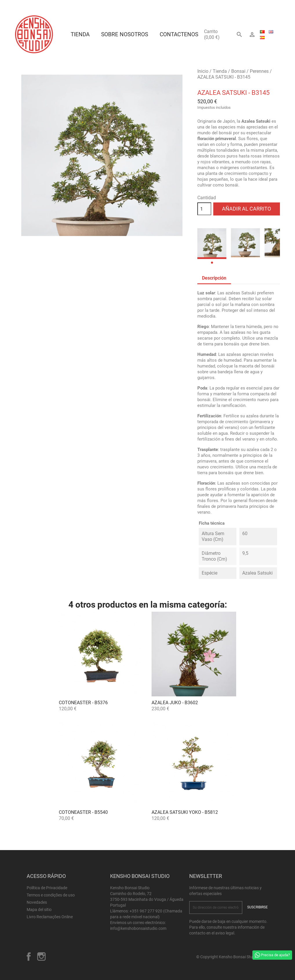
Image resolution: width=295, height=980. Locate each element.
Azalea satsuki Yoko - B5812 (185, 812)
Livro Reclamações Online (50, 917)
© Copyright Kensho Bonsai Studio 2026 (232, 957)
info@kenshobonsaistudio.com (138, 928)
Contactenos (179, 34)
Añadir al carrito (246, 209)
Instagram (41, 957)
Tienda (80, 34)
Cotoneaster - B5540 (83, 812)
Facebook (29, 957)
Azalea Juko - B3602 (175, 703)
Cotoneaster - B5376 (83, 703)
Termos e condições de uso (51, 895)
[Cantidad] (204, 209)
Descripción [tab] (214, 278)
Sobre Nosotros (125, 34)
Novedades (37, 902)
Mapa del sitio (39, 910)
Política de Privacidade (47, 888)
